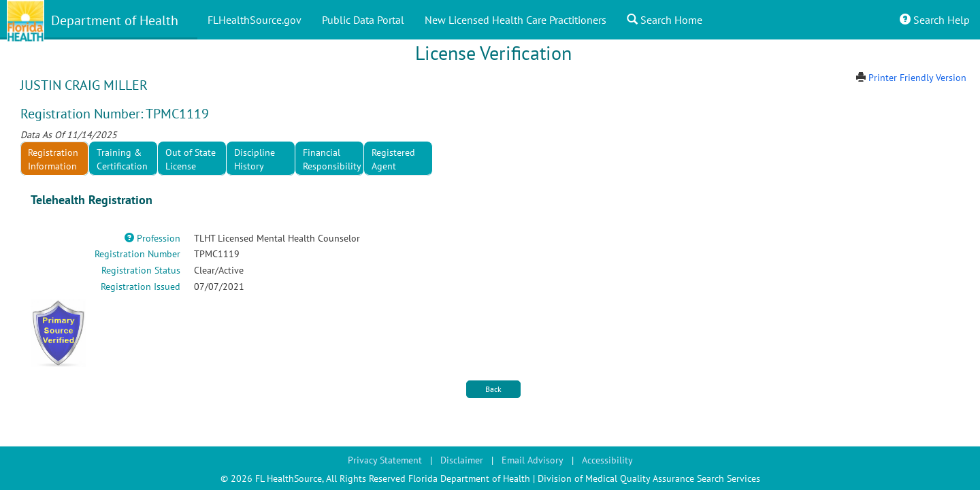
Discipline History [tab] (255, 159)
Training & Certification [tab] (122, 159)
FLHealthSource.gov (255, 20)
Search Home (665, 20)
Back (493, 389)
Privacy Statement (385, 460)
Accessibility (607, 460)
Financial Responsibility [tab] (332, 159)
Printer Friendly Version (917, 78)
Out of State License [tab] (191, 159)
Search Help (935, 20)
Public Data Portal (363, 20)
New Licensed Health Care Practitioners (516, 20)
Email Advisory (533, 460)
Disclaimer (462, 460)
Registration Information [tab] (53, 159)
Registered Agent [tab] (393, 159)
